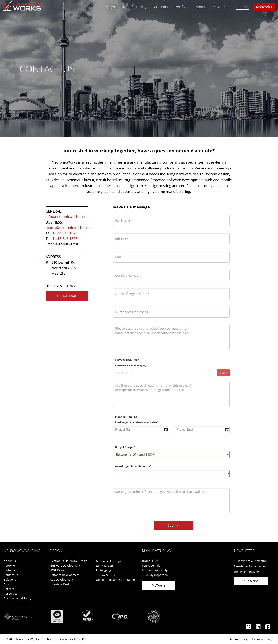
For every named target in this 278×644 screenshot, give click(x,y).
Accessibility (239, 639)
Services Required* (131, 363)
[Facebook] (268, 628)
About (201, 7)
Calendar (67, 296)
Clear (223, 373)
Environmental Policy (18, 598)
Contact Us (11, 575)
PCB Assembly (151, 565)
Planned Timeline (137, 420)
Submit (173, 525)
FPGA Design (58, 570)
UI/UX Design (104, 566)
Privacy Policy (262, 639)
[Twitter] (249, 628)
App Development (62, 580)
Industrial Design (61, 584)
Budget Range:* (125, 447)
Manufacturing (134, 7)
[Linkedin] (259, 628)
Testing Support (106, 575)
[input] (140, 430)
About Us (10, 561)
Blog (7, 584)
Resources (221, 7)
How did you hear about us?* (133, 466)
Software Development (65, 575)
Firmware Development (65, 565)
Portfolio (182, 7)
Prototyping (103, 570)
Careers (9, 589)
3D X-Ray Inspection (155, 575)
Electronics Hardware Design (69, 561)
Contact (243, 7)
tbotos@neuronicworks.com (69, 228)
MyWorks (264, 7)
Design (110, 7)
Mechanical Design (108, 561)
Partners (9, 570)
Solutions (160, 7)
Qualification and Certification (115, 580)
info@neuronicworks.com (67, 217)
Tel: (61, 233)
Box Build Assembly (155, 570)
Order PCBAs (150, 561)
